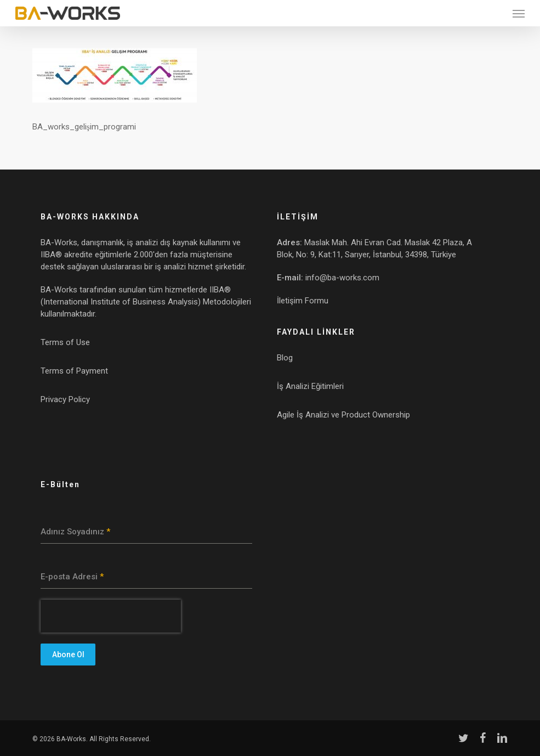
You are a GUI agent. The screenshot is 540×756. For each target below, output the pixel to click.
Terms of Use (65, 342)
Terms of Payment (74, 371)
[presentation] (111, 616)
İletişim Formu (303, 301)
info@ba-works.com (342, 278)
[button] (519, 13)
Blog (285, 358)
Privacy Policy (65, 399)
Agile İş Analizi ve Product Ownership (343, 415)
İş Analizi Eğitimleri (310, 386)
